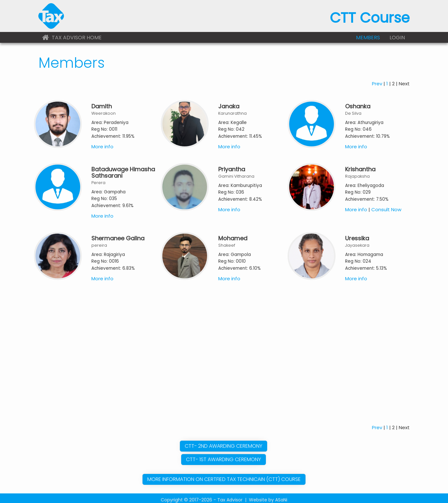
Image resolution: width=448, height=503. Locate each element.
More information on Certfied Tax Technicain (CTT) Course (224, 475)
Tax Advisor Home (72, 38)
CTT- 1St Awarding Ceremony (224, 455)
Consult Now (386, 205)
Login (397, 38)
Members (368, 38)
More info (102, 142)
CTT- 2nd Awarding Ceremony (224, 441)
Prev (377, 79)
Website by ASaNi (268, 495)
